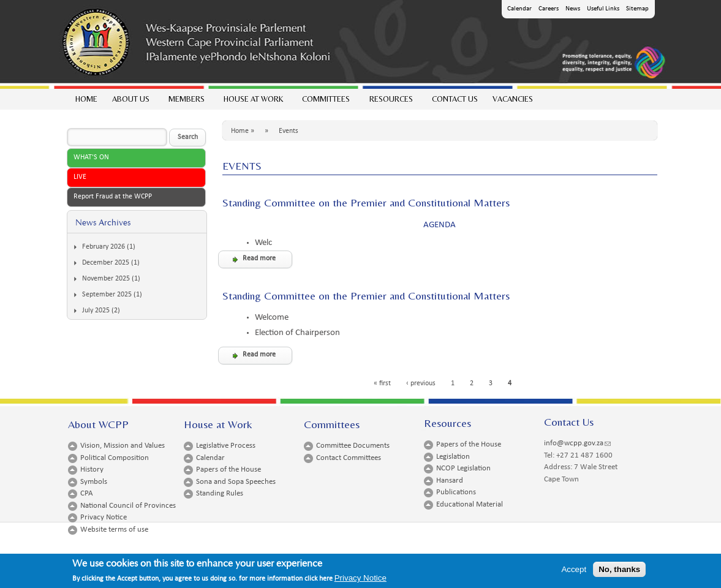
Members (186, 102)
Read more (259, 258)
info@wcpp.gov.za (577, 443)
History (92, 469)
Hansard (450, 481)
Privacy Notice (104, 517)
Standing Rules (220, 493)
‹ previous (421, 383)
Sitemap (637, 9)
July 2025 (96, 311)
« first (382, 383)
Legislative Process (226, 446)
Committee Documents (353, 446)
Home (86, 99)
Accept (574, 571)
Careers (549, 9)
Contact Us (455, 99)
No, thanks (619, 571)
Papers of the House (228, 469)
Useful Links (603, 9)
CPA (87, 493)
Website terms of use (114, 530)
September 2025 (107, 295)
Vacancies (513, 99)
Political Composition (115, 458)
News (573, 9)
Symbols (94, 482)
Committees (325, 102)
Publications (456, 492)
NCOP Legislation (463, 468)
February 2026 (104, 247)
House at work (253, 102)
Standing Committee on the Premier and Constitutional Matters (366, 202)
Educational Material (470, 504)
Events (289, 131)
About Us (130, 102)
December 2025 (106, 263)
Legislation (453, 457)
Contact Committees (349, 458)
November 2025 (106, 279)
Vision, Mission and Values (123, 446)
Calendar (519, 9)
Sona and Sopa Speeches (236, 482)
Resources (391, 102)
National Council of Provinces (128, 506)
